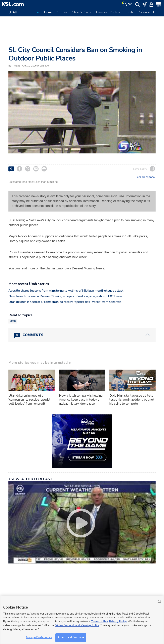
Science (145, 12)
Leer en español (146, 177)
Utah (13, 321)
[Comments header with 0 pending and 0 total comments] (82, 335)
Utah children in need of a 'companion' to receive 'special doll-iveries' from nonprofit (65, 302)
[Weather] (126, 4)
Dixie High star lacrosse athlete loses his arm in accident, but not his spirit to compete (132, 400)
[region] (82, 620)
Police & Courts (81, 12)
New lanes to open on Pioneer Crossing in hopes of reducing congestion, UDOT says (65, 296)
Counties (62, 12)
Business (101, 12)
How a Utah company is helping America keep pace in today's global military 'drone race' (81, 400)
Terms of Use (99, 622)
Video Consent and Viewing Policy (77, 625)
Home (48, 12)
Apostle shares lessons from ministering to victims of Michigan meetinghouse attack (66, 291)
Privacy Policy (118, 622)
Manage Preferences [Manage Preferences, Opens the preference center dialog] (39, 637)
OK (159, 601)
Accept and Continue (71, 637)
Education (129, 12)
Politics (115, 12)
